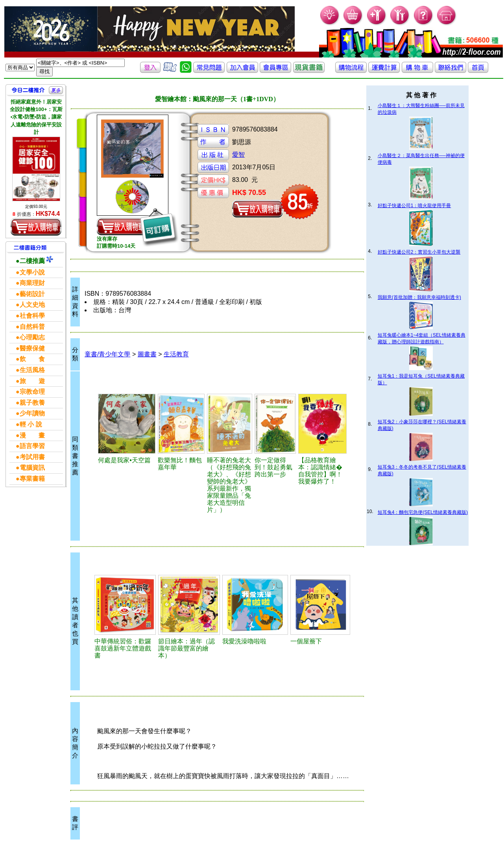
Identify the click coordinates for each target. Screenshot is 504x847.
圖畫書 (147, 354)
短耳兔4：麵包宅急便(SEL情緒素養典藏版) (423, 512)
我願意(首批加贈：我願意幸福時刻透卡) (419, 297)
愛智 (238, 155)
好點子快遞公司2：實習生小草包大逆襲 (419, 252)
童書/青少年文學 (107, 354)
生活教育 (176, 354)
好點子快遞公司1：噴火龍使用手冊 (414, 206)
